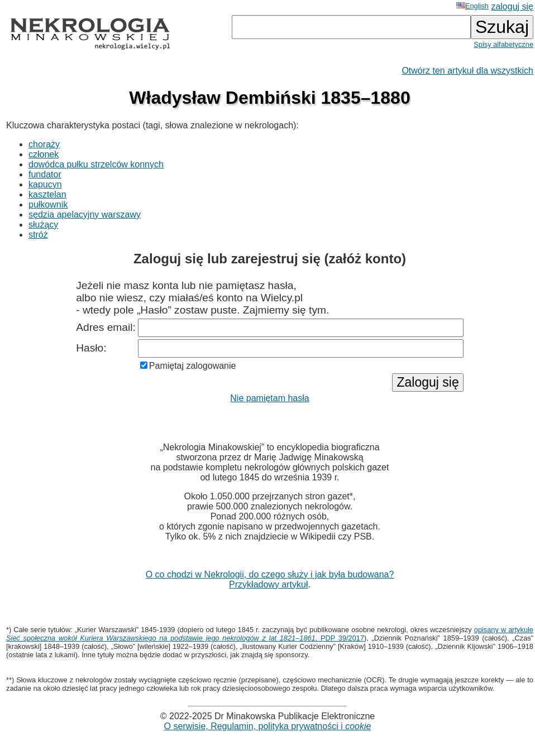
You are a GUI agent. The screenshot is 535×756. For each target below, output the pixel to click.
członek (44, 154)
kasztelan (47, 194)
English (472, 6)
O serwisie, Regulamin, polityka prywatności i (268, 726)
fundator (45, 174)
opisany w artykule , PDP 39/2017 (270, 634)
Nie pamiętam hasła (269, 398)
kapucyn (45, 184)
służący (43, 225)
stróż (38, 235)
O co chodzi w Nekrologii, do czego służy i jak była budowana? (270, 574)
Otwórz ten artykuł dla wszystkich (467, 71)
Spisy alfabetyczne (503, 44)
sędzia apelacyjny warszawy (85, 215)
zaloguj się (512, 6)
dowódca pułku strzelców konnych (96, 164)
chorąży (44, 144)
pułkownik (48, 204)
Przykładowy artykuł (268, 584)
